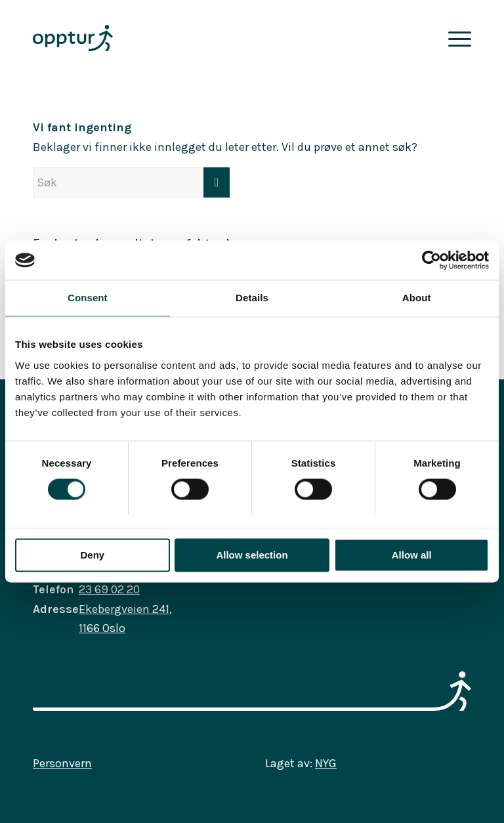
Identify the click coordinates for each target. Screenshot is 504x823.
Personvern (62, 763)
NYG (326, 763)
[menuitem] (456, 38)
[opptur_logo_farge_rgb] (73, 38)
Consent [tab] (88, 298)
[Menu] (456, 38)
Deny (92, 555)
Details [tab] (252, 298)
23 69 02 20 (109, 589)
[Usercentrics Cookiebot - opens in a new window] (431, 260)
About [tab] (417, 298)
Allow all (412, 555)
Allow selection (252, 555)
